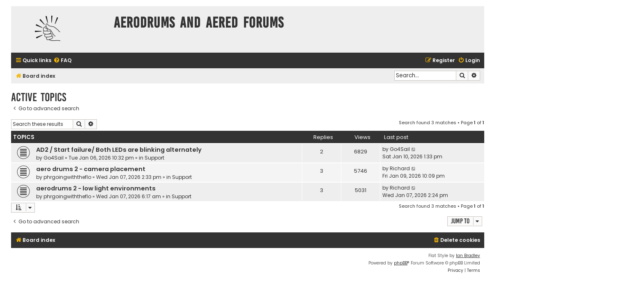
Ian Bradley (468, 256)
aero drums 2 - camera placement (91, 169)
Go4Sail (54, 158)
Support (154, 158)
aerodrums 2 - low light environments (96, 188)
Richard (400, 168)
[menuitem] (62, 61)
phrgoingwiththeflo (67, 177)
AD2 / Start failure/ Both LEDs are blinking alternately (119, 150)
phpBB (401, 263)
